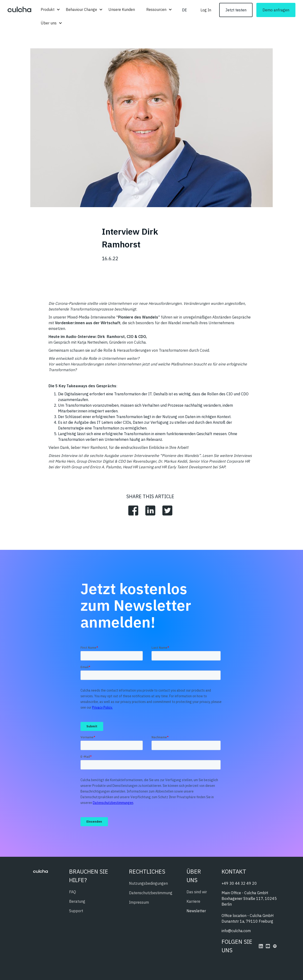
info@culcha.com (236, 931)
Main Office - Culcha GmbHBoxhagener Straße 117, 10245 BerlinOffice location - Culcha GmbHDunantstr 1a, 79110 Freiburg (249, 907)
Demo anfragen (276, 10)
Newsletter (196, 911)
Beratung (77, 901)
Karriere (193, 901)
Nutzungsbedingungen (148, 883)
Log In (206, 10)
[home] (19, 10)
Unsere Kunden (122, 9)
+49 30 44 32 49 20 (239, 883)
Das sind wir (197, 892)
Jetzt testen (236, 10)
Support (76, 911)
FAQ (73, 892)
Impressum (139, 902)
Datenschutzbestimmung (151, 893)
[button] (48, 9)
